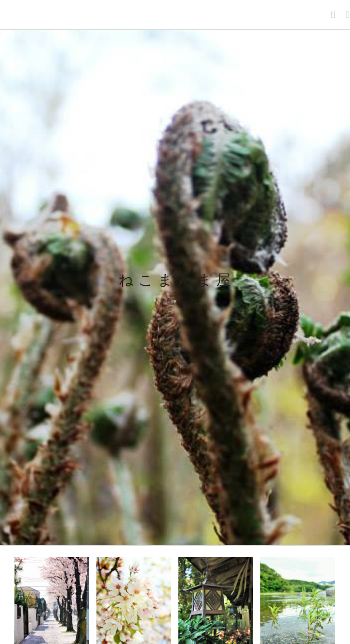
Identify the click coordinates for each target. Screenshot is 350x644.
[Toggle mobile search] (333, 15)
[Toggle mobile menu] (348, 15)
